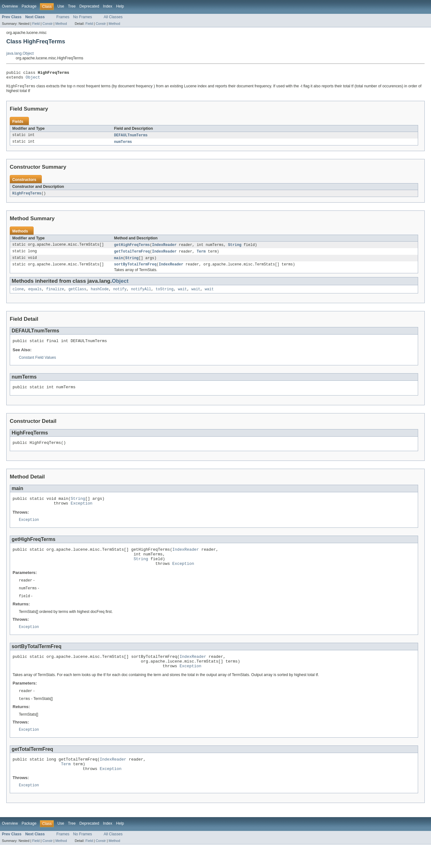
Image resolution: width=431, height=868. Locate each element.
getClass (77, 294)
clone (18, 294)
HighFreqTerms (27, 196)
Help (120, 6)
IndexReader (164, 248)
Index (108, 6)
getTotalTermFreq (132, 255)
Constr (47, 24)
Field (36, 24)
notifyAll (141, 294)
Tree (72, 6)
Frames (63, 17)
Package (29, 6)
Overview (10, 6)
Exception (82, 513)
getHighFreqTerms (132, 248)
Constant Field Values (37, 364)
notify (120, 294)
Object (33, 79)
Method (61, 24)
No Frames (83, 17)
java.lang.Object (20, 53)
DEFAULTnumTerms (131, 138)
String (235, 248)
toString (165, 294)
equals (35, 294)
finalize (55, 294)
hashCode (100, 294)
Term (201, 255)
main (119, 262)
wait (182, 294)
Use (61, 6)
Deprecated (89, 6)
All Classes (113, 17)
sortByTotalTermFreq (135, 269)
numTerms (123, 145)
